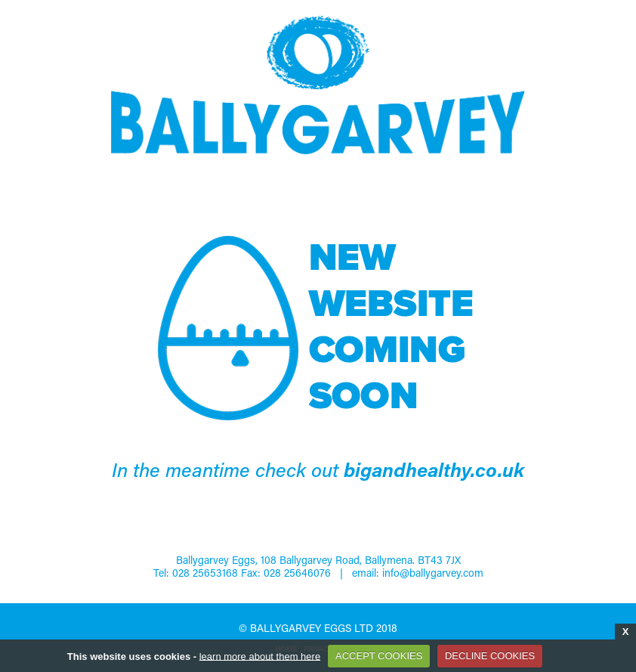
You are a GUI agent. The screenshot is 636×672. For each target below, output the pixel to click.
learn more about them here (260, 656)
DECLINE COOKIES (490, 656)
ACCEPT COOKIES (379, 656)
